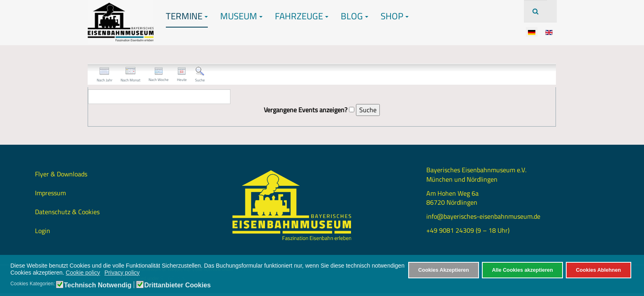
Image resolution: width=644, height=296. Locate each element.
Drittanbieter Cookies (177, 285)
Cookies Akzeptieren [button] (443, 270)
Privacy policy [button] (122, 273)
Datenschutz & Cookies (67, 212)
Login (43, 231)
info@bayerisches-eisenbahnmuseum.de (483, 216)
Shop (395, 16)
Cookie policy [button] (83, 273)
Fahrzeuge (302, 16)
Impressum (50, 193)
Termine (187, 16)
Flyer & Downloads (61, 174)
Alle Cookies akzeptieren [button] (522, 270)
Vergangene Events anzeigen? (306, 110)
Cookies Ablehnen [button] (598, 270)
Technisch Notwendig (98, 285)
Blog (355, 16)
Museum (241, 16)
